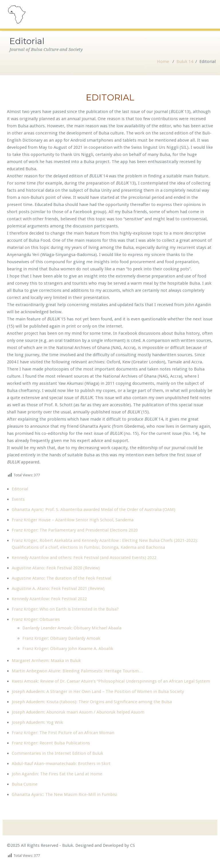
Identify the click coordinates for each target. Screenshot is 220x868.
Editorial (20, 489)
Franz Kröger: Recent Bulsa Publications (51, 743)
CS (132, 845)
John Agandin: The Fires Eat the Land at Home (57, 774)
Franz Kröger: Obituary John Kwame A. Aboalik (68, 649)
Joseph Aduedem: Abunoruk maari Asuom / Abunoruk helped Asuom (78, 712)
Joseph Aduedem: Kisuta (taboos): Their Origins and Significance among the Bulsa (92, 702)
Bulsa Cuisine (25, 784)
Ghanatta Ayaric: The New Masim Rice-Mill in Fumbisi (64, 794)
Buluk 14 (185, 62)
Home (163, 62)
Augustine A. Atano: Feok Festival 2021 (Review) (58, 588)
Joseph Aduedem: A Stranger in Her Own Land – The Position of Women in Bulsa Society (98, 691)
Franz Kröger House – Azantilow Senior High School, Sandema (73, 520)
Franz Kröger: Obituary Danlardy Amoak (61, 638)
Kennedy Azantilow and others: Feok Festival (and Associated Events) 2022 (84, 558)
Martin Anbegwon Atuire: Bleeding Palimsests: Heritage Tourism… (77, 671)
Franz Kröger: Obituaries (36, 619)
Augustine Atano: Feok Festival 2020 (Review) (56, 568)
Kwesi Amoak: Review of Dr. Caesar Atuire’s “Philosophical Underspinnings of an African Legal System (111, 681)
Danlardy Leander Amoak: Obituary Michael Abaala (72, 628)
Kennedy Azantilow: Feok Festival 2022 (49, 599)
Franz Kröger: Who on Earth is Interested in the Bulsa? (65, 609)
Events (18, 499)
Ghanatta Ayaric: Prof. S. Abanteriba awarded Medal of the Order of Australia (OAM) (94, 510)
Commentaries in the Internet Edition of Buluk (57, 753)
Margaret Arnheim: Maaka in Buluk (46, 661)
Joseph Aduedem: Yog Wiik (37, 722)
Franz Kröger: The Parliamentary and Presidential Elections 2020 (75, 530)
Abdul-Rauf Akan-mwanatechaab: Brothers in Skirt (61, 764)
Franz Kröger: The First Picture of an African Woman (63, 733)
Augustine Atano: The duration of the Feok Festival (61, 578)
